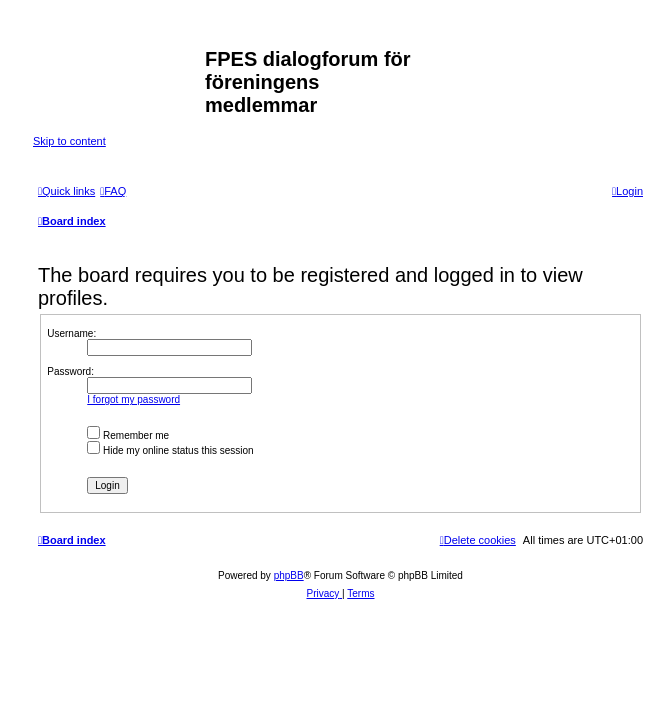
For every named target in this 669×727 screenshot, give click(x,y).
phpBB (289, 575)
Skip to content (69, 141)
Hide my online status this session (170, 450)
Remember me (128, 435)
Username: (71, 333)
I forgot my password (133, 399)
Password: (70, 371)
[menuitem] (113, 191)
